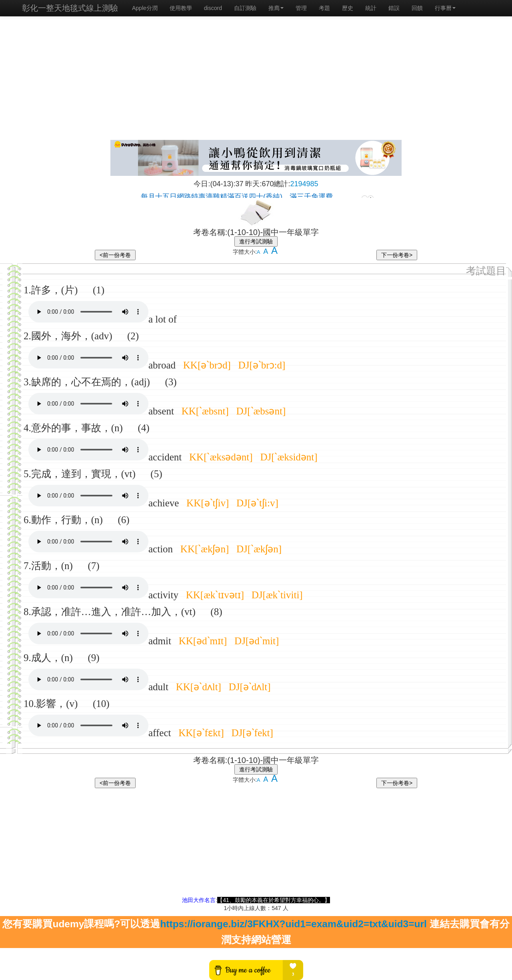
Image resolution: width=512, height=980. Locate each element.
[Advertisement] (256, 80)
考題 (324, 8)
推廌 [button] (276, 8)
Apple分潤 (145, 8)
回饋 (417, 8)
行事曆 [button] (445, 8)
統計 (371, 8)
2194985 (304, 184)
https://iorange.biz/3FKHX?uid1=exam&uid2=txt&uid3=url (293, 924)
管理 (301, 8)
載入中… (256, 193)
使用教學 (181, 8)
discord (213, 8)
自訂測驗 (245, 8)
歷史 (348, 8)
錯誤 (394, 8)
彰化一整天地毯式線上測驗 (70, 8)
